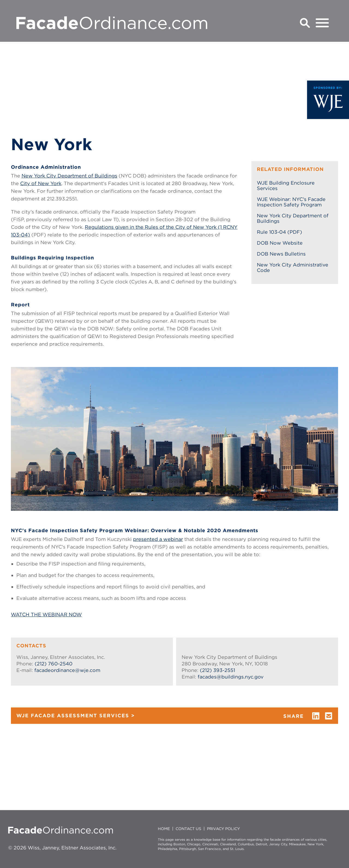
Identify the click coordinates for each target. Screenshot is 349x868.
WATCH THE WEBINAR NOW (46, 614)
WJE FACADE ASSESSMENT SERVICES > (76, 716)
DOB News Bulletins (281, 254)
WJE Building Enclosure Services (286, 186)
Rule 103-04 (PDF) (279, 232)
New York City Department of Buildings (69, 176)
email (329, 716)
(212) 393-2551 (217, 670)
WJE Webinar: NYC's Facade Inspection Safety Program (291, 202)
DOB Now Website (280, 243)
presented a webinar (158, 539)
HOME (164, 829)
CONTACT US (188, 829)
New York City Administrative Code (293, 268)
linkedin (316, 716)
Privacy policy (223, 829)
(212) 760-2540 (54, 664)
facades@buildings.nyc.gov (231, 677)
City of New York (41, 183)
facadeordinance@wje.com (67, 670)
